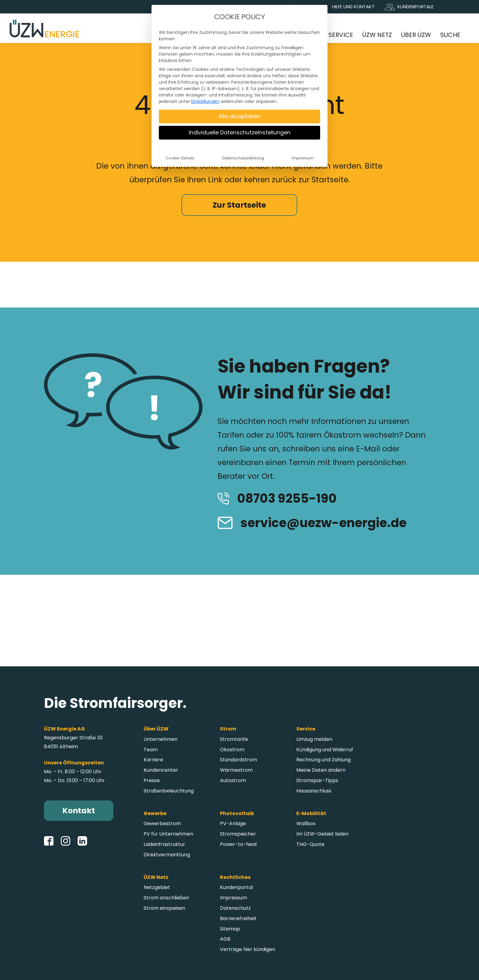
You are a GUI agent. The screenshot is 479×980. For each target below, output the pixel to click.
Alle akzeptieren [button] (239, 116)
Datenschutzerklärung (243, 158)
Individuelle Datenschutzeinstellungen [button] (240, 133)
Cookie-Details (180, 158)
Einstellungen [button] (205, 101)
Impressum (303, 158)
